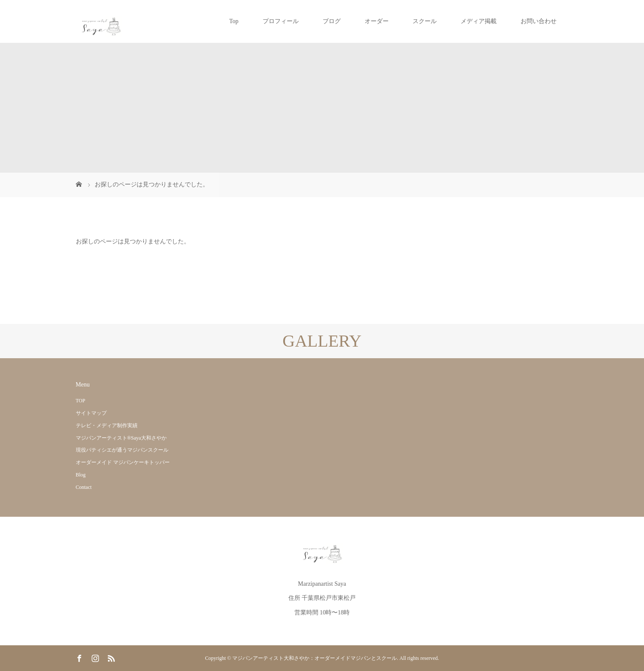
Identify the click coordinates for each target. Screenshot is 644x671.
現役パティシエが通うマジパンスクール (122, 450)
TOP (81, 401)
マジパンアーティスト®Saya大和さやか (121, 438)
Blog (81, 475)
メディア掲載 (479, 21)
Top (234, 21)
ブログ (332, 21)
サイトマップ (91, 413)
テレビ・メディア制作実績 (107, 425)
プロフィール (281, 21)
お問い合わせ (539, 21)
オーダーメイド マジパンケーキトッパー (123, 462)
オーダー (377, 21)
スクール (425, 21)
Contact (84, 487)
